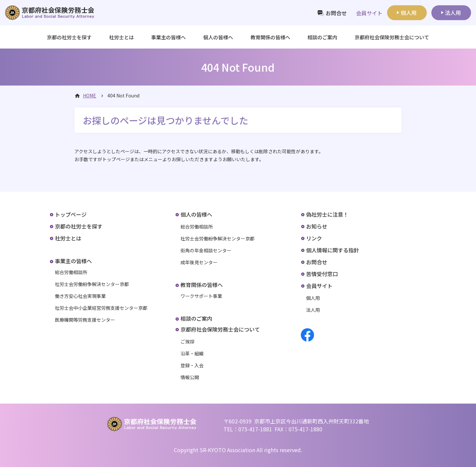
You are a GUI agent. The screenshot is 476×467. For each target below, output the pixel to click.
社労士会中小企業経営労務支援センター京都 (101, 308)
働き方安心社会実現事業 (80, 296)
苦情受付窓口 (322, 274)
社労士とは (121, 37)
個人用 (409, 13)
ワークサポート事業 (201, 296)
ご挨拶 (187, 341)
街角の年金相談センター (206, 250)
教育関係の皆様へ (202, 285)
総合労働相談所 (71, 272)
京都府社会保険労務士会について (220, 329)
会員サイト (319, 286)
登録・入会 (192, 365)
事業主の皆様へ (73, 261)
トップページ (71, 214)
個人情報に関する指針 (333, 250)
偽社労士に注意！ (327, 214)
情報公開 (190, 377)
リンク (314, 238)
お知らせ (317, 226)
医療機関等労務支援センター (85, 320)
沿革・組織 (192, 353)
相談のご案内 (322, 37)
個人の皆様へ (196, 214)
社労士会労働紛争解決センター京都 (92, 284)
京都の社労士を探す (69, 37)
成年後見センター (199, 262)
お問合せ (336, 13)
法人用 (453, 13)
